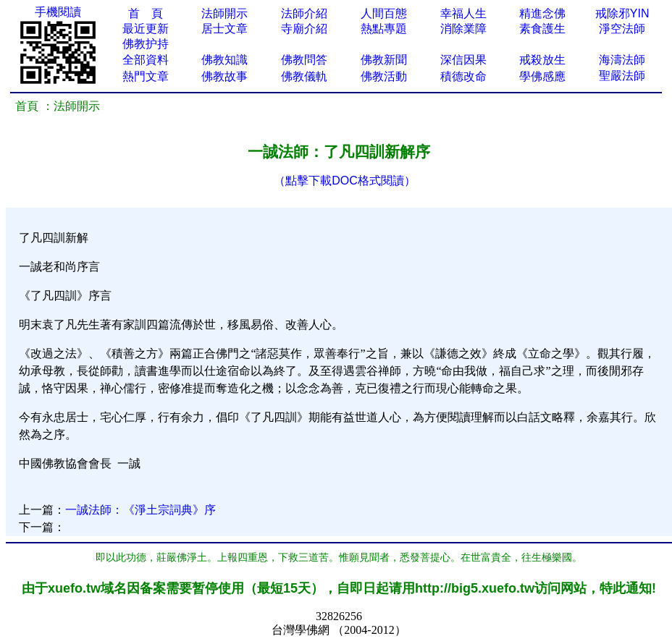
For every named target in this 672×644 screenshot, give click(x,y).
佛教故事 (224, 76)
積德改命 (463, 76)
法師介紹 (304, 13)
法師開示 (224, 13)
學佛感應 (542, 76)
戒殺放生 (542, 60)
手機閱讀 (58, 12)
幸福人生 (463, 13)
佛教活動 (384, 76)
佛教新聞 (384, 60)
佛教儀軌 (304, 76)
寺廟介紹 (304, 29)
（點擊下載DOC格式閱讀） (345, 181)
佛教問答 (304, 60)
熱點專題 (384, 29)
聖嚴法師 (622, 76)
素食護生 (542, 29)
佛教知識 (224, 60)
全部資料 (146, 60)
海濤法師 (622, 60)
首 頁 (146, 13)
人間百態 (384, 13)
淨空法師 (622, 29)
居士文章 (224, 29)
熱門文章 (146, 76)
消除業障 (463, 29)
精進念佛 (542, 13)
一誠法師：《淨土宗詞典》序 (140, 510)
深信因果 (463, 60)
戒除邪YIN (622, 13)
